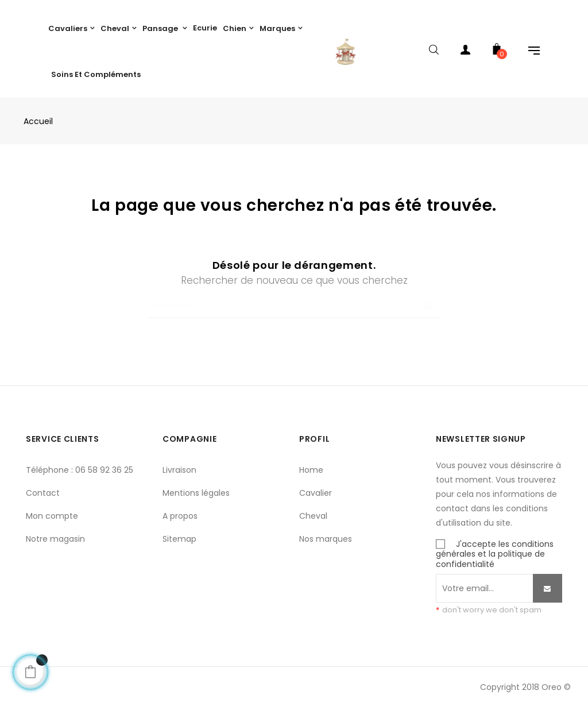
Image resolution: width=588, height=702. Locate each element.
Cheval (313, 510)
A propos (180, 510)
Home (311, 464)
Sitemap (179, 533)
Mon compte (52, 510)
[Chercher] (294, 301)
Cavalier (316, 487)
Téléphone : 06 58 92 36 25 (80, 464)
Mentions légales (196, 487)
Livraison (179, 464)
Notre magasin (55, 533)
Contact (43, 487)
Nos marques (326, 533)
